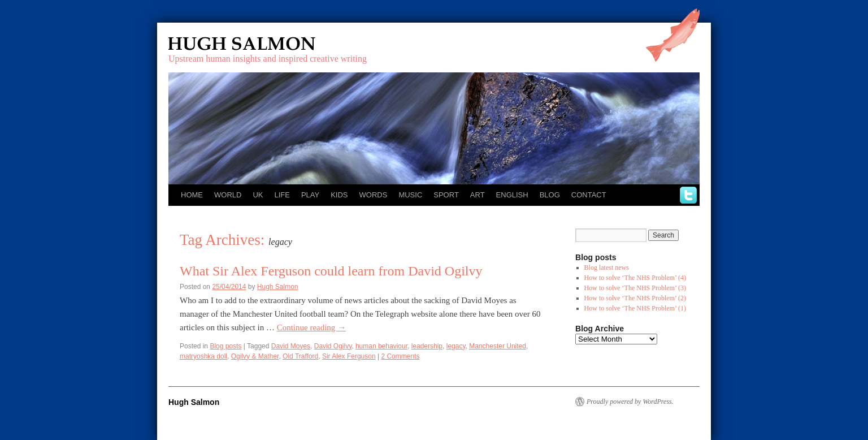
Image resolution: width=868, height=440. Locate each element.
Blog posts (225, 346)
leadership (427, 346)
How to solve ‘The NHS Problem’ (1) (635, 308)
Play (310, 195)
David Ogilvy (333, 346)
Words (374, 195)
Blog (550, 195)
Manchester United (498, 346)
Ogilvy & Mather (255, 356)
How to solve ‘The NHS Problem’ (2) (635, 298)
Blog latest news (607, 268)
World (228, 195)
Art (478, 195)
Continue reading (311, 327)
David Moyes (291, 346)
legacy (456, 346)
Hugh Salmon (275, 44)
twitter (688, 195)
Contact (589, 195)
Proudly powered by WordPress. (630, 402)
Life (282, 195)
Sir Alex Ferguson (349, 356)
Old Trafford (300, 356)
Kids (339, 195)
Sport (446, 195)
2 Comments (400, 356)
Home (192, 195)
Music (410, 195)
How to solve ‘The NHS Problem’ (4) (635, 278)
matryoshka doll (203, 356)
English (512, 195)
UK (258, 195)
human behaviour (381, 346)
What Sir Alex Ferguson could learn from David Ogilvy (331, 271)
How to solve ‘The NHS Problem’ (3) (635, 288)
